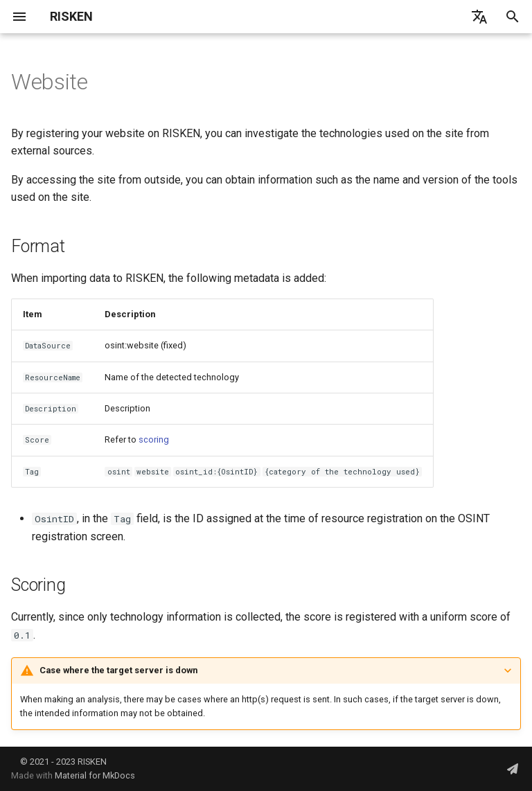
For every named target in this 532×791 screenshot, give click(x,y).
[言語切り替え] (479, 17)
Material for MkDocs (95, 775)
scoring (154, 439)
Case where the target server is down (118, 670)
